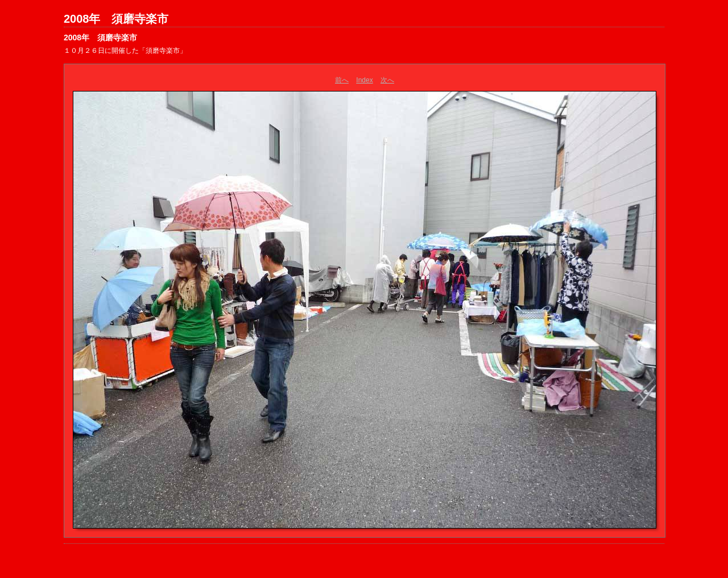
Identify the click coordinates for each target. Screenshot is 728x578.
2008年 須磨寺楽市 (116, 19)
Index (364, 80)
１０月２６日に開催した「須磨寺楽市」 (125, 51)
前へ (342, 80)
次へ (387, 80)
